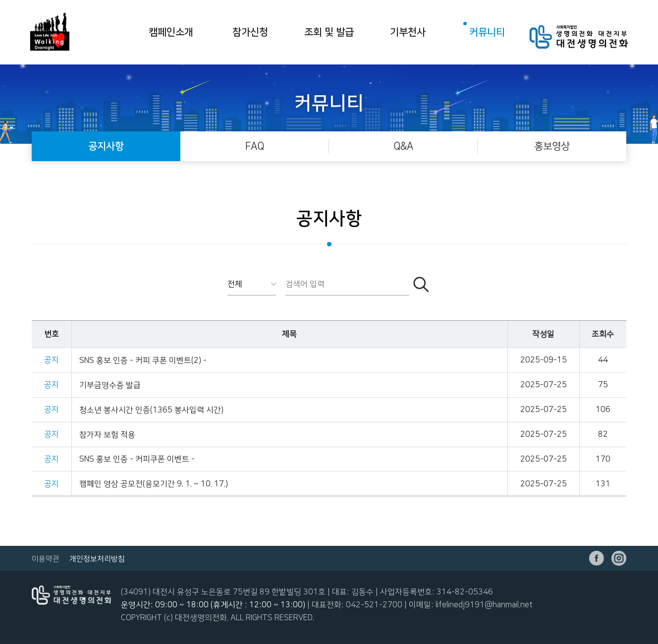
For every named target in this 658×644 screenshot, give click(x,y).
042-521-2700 (374, 605)
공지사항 (106, 146)
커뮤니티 (487, 32)
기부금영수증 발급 (110, 385)
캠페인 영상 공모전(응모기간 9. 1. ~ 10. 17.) (154, 484)
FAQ (255, 146)
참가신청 (250, 32)
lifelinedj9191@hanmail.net (484, 605)
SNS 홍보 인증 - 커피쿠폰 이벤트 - (137, 459)
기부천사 (408, 32)
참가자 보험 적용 (107, 435)
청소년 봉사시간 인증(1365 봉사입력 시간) (151, 410)
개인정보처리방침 (97, 559)
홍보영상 (552, 146)
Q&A (403, 146)
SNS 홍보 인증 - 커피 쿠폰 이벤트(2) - (143, 360)
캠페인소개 (171, 32)
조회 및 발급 (329, 32)
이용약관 (46, 559)
